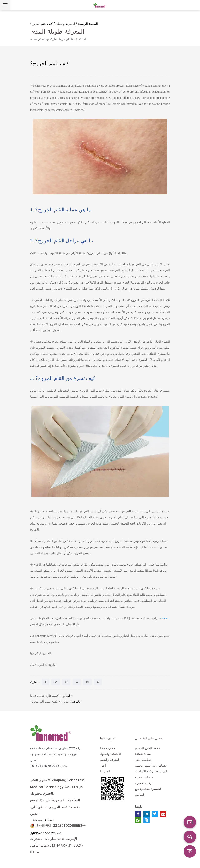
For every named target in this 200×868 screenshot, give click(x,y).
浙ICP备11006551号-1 (46, 833)
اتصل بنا (105, 771)
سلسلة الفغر (143, 760)
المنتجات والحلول (110, 754)
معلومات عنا (107, 748)
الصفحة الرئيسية (88, 24)
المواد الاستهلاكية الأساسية (151, 771)
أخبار (103, 766)
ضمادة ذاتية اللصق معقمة (151, 766)
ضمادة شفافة (143, 754)
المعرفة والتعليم (65, 24)
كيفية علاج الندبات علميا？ (52, 696)
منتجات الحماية (144, 777)
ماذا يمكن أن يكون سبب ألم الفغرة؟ (52, 702)
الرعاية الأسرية (144, 783)
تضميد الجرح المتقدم (147, 748)
